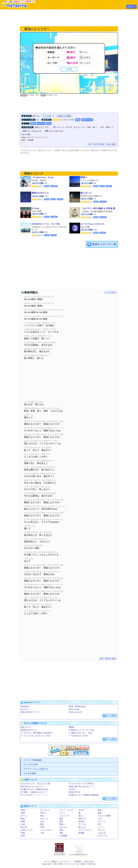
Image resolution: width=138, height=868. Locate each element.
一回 (100, 819)
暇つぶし (82, 827)
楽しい (81, 816)
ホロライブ (102, 836)
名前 (23, 833)
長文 (42, 816)
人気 (42, 833)
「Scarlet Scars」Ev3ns (43, 178)
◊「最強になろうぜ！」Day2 (81, 733)
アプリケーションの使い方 (36, 769)
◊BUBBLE (25, 707)
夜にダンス (86, 193)
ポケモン (63, 827)
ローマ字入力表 (31, 765)
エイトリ (41, 124)
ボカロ (81, 810)
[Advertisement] (69, 18)
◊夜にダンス (26, 727)
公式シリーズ (27, 830)
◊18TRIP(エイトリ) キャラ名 (81, 730)
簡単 (100, 810)
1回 (99, 824)
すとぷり (101, 830)
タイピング (45, 810)
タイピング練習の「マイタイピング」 (58, 862)
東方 (42, 824)
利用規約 (78, 862)
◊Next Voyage (74, 709)
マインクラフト (85, 830)
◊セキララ (25, 709)
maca (37, 116)
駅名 (23, 819)
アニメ (62, 813)
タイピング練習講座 (33, 760)
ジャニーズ (64, 816)
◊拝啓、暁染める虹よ (78, 707)
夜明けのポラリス (40, 193)
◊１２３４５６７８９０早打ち (81, 784)
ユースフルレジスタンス (92, 224)
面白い (62, 824)
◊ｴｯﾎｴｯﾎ (72, 789)
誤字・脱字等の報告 (96, 144)
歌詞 (78, 120)
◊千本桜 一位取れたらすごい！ (34, 792)
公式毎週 (63, 836)
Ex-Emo (35, 208)
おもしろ (44, 819)
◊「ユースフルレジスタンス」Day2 (36, 736)
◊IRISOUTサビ (75, 792)
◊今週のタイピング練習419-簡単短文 (84, 795)
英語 (61, 833)
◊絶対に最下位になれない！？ (81, 787)
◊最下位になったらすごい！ (33, 787)
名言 (23, 836)
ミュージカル (46, 830)
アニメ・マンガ (66, 810)
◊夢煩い (72, 727)
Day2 (49, 124)
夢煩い (84, 178)
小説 (23, 824)
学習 (42, 827)
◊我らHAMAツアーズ (30, 712)
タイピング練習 (104, 816)
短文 (61, 822)
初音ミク (82, 819)
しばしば (101, 833)
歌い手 (24, 827)
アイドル (82, 824)
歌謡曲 (81, 833)
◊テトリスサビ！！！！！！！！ (34, 795)
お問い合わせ (89, 862)
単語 (61, 830)
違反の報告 (111, 144)
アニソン (101, 822)
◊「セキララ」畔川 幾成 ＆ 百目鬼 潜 (36, 733)
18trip (33, 124)
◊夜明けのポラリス (29, 730)
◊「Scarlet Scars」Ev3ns (78, 736)
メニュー (131, 7)
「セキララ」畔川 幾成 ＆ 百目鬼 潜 (98, 209)
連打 (61, 819)
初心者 (81, 822)
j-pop (42, 822)
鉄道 (100, 813)
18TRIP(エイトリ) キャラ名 (46, 224)
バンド (101, 827)
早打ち (43, 813)
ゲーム (24, 816)
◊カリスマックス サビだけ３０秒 (35, 784)
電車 (23, 822)
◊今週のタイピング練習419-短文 (34, 789)
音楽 (23, 813)
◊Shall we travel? (75, 712)
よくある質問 (30, 774)
